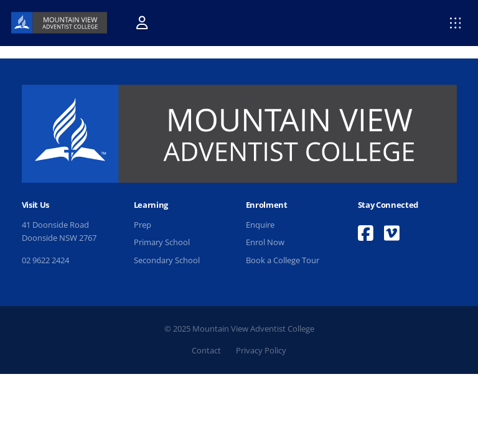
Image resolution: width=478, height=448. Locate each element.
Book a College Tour (283, 260)
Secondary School (167, 260)
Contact (206, 350)
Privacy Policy (261, 350)
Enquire (260, 225)
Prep (143, 225)
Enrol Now (265, 242)
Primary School (162, 242)
